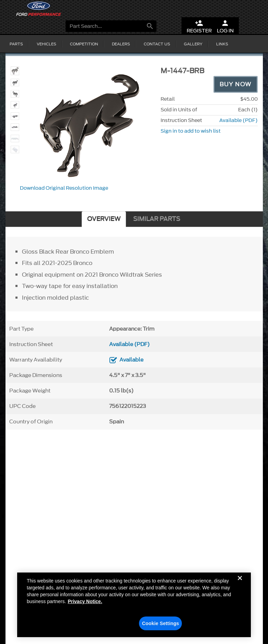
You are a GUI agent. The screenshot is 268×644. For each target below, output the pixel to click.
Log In (225, 27)
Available (131, 360)
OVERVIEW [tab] (104, 219)
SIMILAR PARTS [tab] (157, 219)
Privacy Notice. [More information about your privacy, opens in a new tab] (85, 603)
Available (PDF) (238, 120)
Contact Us (157, 44)
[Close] (240, 586)
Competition (84, 44)
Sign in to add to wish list (191, 131)
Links (222, 44)
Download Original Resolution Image (64, 188)
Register (199, 27)
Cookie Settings (161, 625)
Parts (16, 44)
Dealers (121, 44)
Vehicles (46, 44)
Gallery (193, 44)
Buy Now (236, 84)
